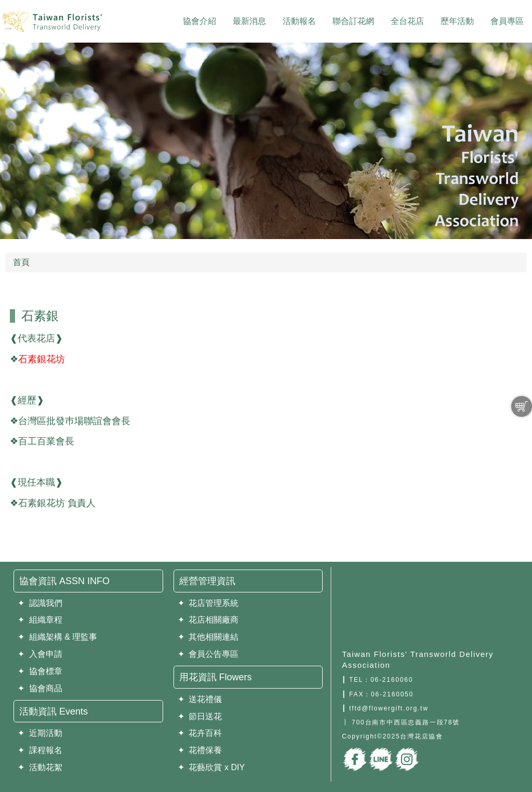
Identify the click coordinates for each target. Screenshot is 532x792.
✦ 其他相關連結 (208, 637)
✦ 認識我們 (40, 603)
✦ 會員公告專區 (208, 654)
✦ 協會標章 (40, 671)
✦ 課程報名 (40, 750)
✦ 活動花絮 (40, 767)
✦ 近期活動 (40, 733)
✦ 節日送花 (200, 716)
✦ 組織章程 (40, 620)
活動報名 (299, 21)
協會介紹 (199, 21)
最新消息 (249, 21)
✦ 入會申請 (40, 654)
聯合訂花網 (353, 21)
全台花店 (407, 21)
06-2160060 (392, 680)
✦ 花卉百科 (200, 733)
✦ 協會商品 (40, 688)
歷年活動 (457, 21)
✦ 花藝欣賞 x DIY (211, 767)
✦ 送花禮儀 (200, 699)
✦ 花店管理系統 (208, 603)
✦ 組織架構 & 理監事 (57, 637)
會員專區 (507, 21)
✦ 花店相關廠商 (208, 620)
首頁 (21, 262)
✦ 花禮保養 (200, 750)
